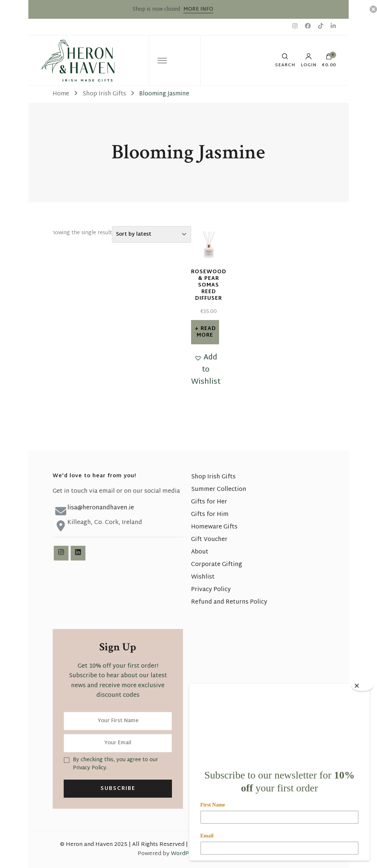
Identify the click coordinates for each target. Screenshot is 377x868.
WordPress (185, 854)
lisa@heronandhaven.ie (101, 508)
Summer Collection (219, 490)
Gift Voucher (209, 540)
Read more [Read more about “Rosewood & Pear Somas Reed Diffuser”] (206, 332)
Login (309, 60)
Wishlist (203, 577)
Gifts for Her (209, 502)
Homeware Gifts (214, 527)
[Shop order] (151, 234)
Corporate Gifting (217, 565)
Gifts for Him (210, 515)
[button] (206, 370)
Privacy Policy (211, 590)
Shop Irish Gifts (213, 477)
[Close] (362, 686)
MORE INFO (198, 9)
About (200, 552)
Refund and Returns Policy (229, 602)
